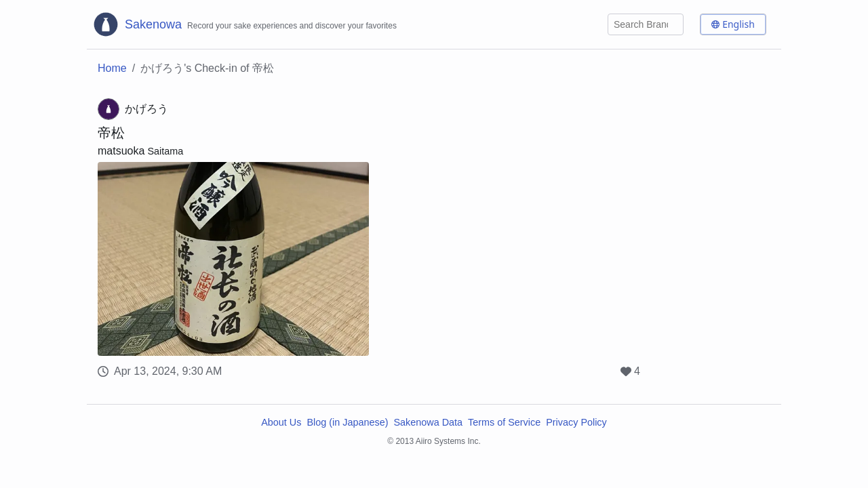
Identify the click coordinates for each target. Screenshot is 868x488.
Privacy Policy (576, 422)
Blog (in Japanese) (347, 422)
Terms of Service (504, 422)
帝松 (111, 133)
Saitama (165, 151)
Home (112, 68)
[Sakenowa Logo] (244, 24)
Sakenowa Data (428, 422)
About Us (281, 422)
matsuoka (121, 151)
